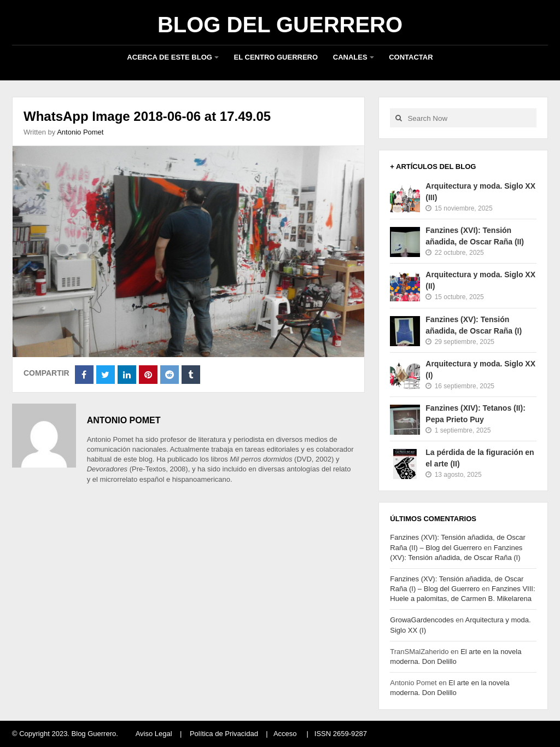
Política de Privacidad (224, 734)
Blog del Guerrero (280, 25)
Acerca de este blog (170, 57)
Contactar (411, 57)
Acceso (285, 734)
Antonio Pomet (80, 132)
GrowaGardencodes (422, 620)
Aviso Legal (154, 734)
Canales (350, 57)
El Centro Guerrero (276, 57)
